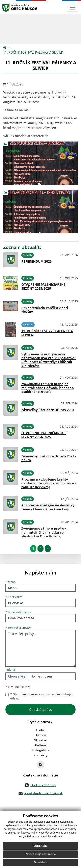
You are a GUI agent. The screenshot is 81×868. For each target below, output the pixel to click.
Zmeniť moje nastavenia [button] (40, 854)
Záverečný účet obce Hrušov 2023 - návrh (49, 458)
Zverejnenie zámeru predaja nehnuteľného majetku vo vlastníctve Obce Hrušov (44, 532)
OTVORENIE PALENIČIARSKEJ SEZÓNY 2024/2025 (44, 435)
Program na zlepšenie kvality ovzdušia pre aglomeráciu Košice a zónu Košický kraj (49, 483)
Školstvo (41, 740)
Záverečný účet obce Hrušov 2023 (48, 410)
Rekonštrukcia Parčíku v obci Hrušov (45, 310)
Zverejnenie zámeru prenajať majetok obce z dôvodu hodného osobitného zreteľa (48, 388)
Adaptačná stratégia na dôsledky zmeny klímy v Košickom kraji (48, 507)
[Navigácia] (72, 8)
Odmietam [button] (40, 862)
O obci (41, 730)
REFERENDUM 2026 (36, 261)
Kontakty (40, 755)
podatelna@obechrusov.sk (43, 793)
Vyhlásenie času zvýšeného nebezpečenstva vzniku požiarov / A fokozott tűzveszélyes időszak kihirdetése (49, 360)
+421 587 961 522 (43, 785)
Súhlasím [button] (40, 846)
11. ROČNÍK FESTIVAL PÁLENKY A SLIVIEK (33, 52)
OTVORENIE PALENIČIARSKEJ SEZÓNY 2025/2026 (44, 287)
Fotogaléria (41, 750)
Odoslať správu (41, 710)
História (41, 735)
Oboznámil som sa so (42, 696)
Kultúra (40, 745)
